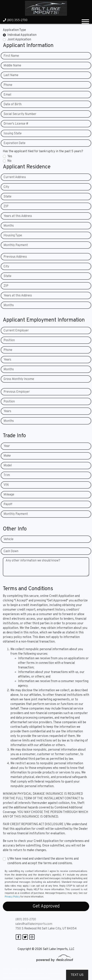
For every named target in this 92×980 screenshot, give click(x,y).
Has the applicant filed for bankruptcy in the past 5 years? (43, 151)
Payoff (8, 504)
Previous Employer (17, 392)
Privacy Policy (12, 897)
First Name (11, 56)
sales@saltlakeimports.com (34, 924)
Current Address (15, 177)
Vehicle (9, 539)
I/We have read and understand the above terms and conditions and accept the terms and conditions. (43, 861)
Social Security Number (20, 114)
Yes (10, 156)
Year (7, 446)
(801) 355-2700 (15, 20)
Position (9, 340)
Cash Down (11, 551)
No (9, 161)
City (6, 187)
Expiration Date (14, 143)
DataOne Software (66, 969)
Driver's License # (16, 124)
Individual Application (22, 35)
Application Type (14, 30)
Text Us (77, 975)
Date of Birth (13, 104)
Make (7, 456)
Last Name (11, 75)
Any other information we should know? (33, 561)
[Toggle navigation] (85, 20)
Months (9, 226)
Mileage (9, 495)
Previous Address (15, 257)
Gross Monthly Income (19, 379)
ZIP (6, 206)
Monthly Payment (16, 245)
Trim (7, 475)
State (7, 197)
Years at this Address (18, 216)
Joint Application (19, 40)
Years (7, 360)
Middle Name (12, 66)
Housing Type (13, 236)
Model (8, 466)
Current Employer (16, 331)
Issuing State (13, 134)
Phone (8, 85)
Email (7, 95)
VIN (6, 485)
